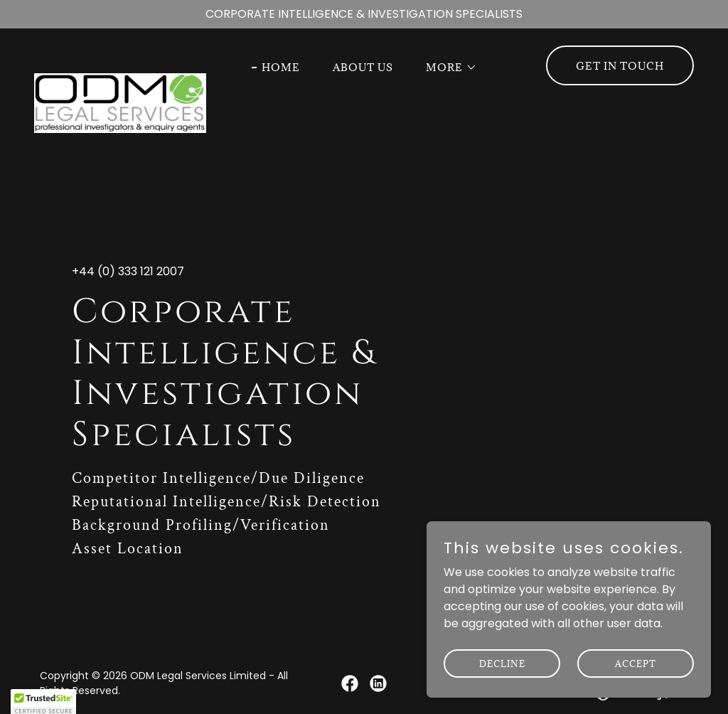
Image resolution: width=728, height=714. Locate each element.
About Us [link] (363, 67)
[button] (446, 68)
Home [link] (281, 67)
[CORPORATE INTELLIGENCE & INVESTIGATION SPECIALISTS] (364, 14)
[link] (120, 63)
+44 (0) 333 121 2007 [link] (128, 271)
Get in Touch (620, 66)
